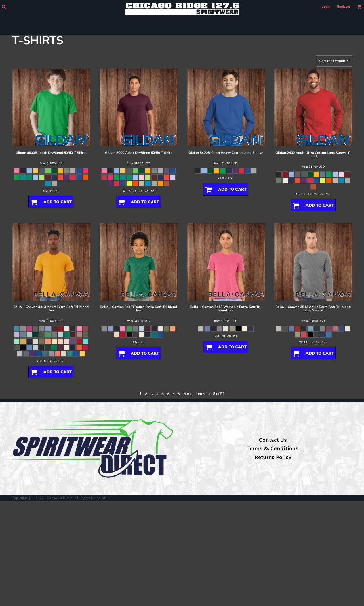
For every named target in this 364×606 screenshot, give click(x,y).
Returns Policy (273, 457)
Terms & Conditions (273, 448)
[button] (4, 7)
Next (187, 394)
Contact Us (273, 440)
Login (326, 7)
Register (344, 7)
